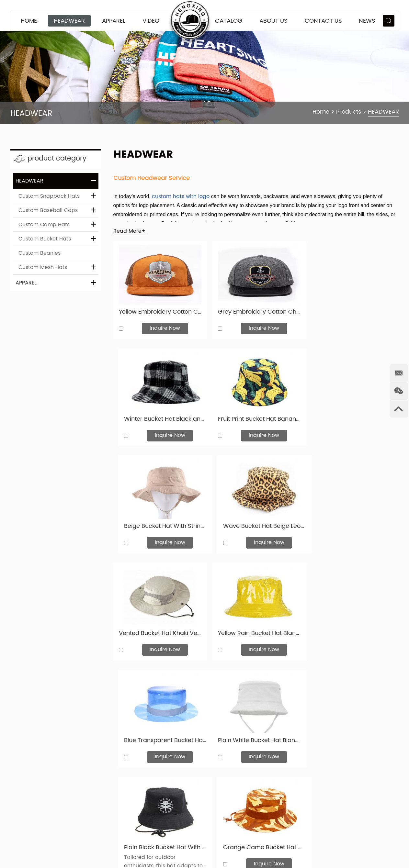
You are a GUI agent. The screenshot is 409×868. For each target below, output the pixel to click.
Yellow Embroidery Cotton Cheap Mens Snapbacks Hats (159, 310)
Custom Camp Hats (44, 225)
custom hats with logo (181, 196)
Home (29, 21)
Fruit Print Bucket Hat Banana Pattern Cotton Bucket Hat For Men (159, 416)
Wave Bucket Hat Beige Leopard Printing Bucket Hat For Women (353, 416)
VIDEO (151, 21)
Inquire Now (164, 327)
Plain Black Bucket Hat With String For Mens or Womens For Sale (256, 627)
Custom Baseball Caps (48, 210)
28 (266, 718)
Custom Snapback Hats (49, 196)
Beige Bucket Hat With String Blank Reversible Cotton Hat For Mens (256, 416)
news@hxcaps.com (167, 820)
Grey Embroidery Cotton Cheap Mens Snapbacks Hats (256, 310)
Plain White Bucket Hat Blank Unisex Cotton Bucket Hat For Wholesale (159, 627)
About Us (273, 21)
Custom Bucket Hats (45, 239)
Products (349, 112)
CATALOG (229, 21)
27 (247, 718)
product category (59, 159)
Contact (134, 797)
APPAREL (114, 21)
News (367, 21)
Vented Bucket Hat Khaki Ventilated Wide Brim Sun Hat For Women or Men (159, 522)
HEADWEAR (69, 21)
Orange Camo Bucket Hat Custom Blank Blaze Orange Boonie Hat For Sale (353, 627)
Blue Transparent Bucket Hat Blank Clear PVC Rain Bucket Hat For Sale (353, 522)
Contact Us (323, 21)
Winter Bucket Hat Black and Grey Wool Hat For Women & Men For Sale (353, 310)
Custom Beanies (40, 253)
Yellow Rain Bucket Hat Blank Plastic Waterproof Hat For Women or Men (256, 522)
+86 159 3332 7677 (176, 844)
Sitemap (21, 839)
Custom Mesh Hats (43, 267)
